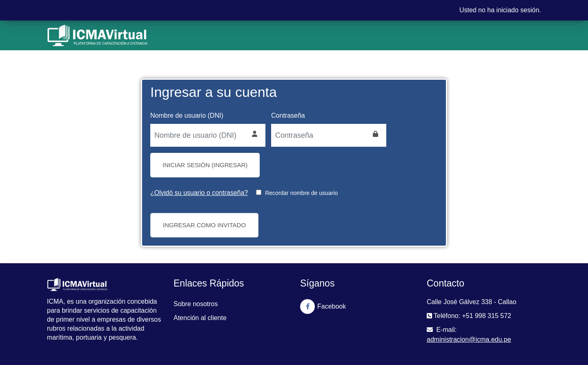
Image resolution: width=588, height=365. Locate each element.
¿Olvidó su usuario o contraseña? (199, 193)
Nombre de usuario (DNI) (187, 115)
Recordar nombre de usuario (301, 193)
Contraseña (288, 115)
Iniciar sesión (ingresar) (205, 165)
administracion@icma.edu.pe (469, 339)
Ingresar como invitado (204, 225)
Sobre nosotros (196, 304)
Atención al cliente (200, 318)
